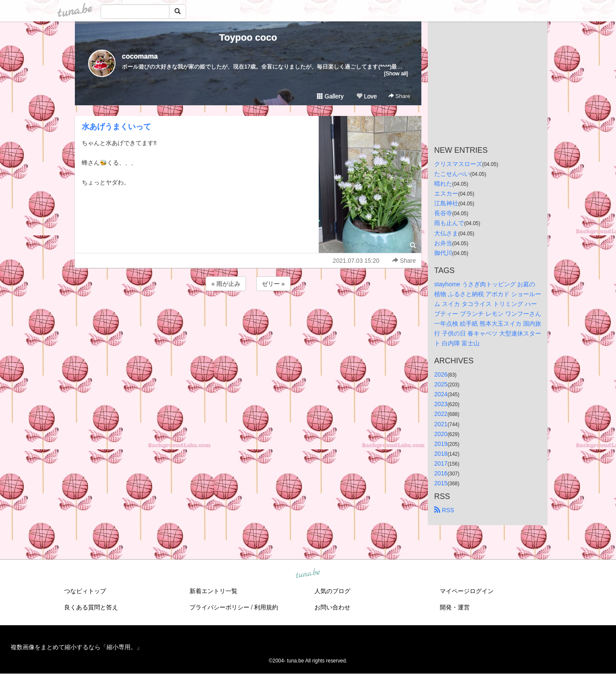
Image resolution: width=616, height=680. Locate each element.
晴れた (443, 184)
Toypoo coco (248, 37)
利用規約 (266, 607)
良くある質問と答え (91, 607)
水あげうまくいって (116, 127)
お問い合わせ (332, 607)
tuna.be (308, 574)
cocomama (140, 56)
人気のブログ (332, 591)
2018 (441, 454)
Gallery (330, 96)
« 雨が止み (226, 284)
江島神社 (446, 203)
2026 (441, 374)
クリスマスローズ (458, 164)
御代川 (443, 253)
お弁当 (443, 243)
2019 (441, 444)
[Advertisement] (248, 316)
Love (367, 96)
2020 (441, 434)
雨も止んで (449, 223)
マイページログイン (467, 591)
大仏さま (446, 233)
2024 (441, 394)
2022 (441, 414)
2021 (441, 424)
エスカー (446, 193)
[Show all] (396, 73)
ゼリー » (273, 284)
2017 (441, 463)
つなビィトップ (85, 591)
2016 (441, 473)
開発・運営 (455, 607)
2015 (441, 483)
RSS (444, 510)
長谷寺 (443, 213)
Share (399, 96)
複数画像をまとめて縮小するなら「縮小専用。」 (77, 647)
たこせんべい (452, 174)
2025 (441, 384)
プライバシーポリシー (219, 607)
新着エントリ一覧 (213, 591)
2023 (441, 404)
